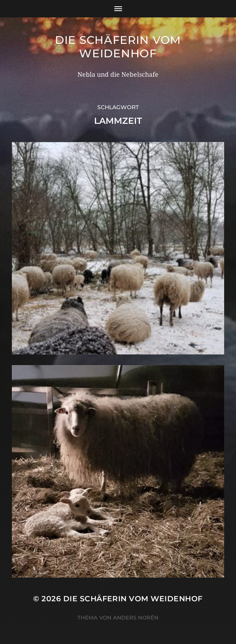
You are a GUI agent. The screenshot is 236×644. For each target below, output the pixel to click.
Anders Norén (136, 617)
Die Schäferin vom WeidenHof (118, 47)
